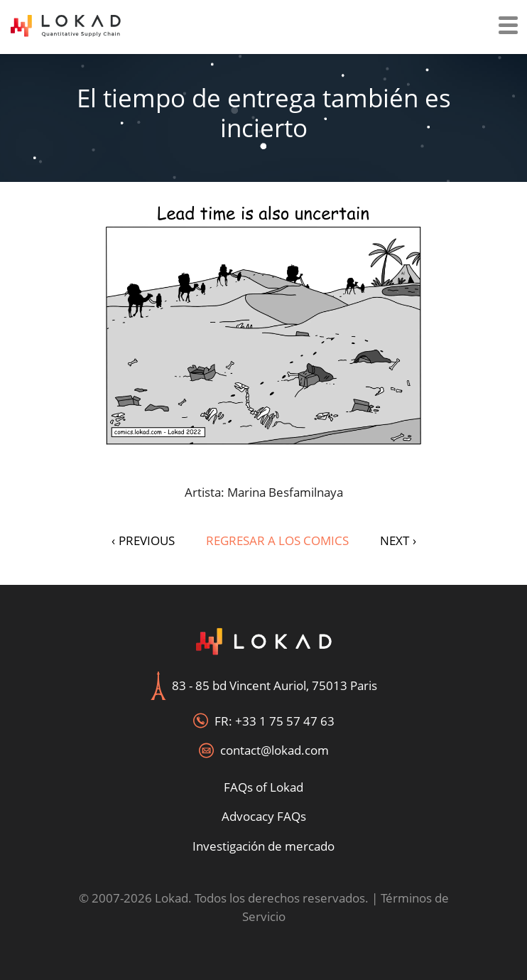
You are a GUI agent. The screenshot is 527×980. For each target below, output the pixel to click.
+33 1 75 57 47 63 (285, 721)
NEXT (398, 540)
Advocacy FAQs (264, 816)
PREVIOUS (143, 540)
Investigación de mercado (263, 846)
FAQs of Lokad (263, 787)
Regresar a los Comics (277, 540)
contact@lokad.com (275, 750)
